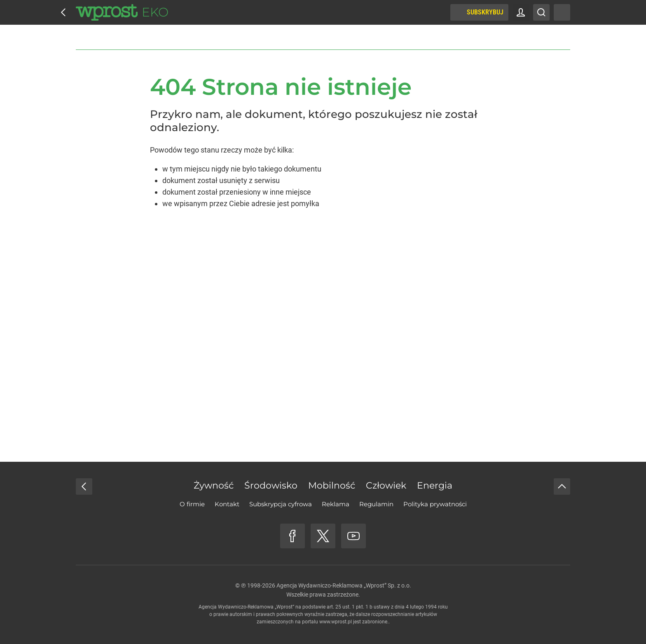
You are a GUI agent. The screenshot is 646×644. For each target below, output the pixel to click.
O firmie (192, 504)
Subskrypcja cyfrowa (281, 504)
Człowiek (386, 485)
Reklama (336, 504)
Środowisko (271, 485)
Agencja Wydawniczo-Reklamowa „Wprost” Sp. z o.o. (344, 585)
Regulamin (376, 504)
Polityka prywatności (435, 504)
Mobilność (332, 485)
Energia (435, 485)
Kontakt (227, 504)
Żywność (214, 485)
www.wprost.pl (336, 622)
